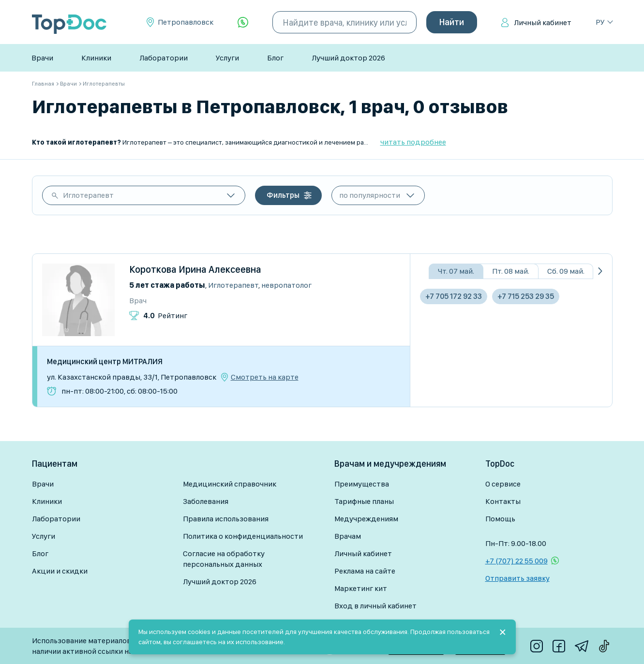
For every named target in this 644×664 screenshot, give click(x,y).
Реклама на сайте (365, 571)
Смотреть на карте (265, 377)
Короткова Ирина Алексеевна (195, 269)
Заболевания (206, 501)
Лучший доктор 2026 (348, 58)
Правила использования (226, 519)
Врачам (348, 536)
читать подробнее (413, 142)
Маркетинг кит (361, 588)
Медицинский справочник (230, 484)
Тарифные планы (364, 501)
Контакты (503, 501)
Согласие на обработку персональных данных (224, 559)
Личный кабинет (543, 22)
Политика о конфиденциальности (243, 536)
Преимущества (362, 484)
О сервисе (503, 484)
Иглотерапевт (88, 195)
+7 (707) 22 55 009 (517, 561)
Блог (275, 58)
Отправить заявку (517, 578)
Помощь (500, 519)
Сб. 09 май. (566, 271)
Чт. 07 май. (456, 271)
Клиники (96, 58)
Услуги (227, 58)
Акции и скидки (60, 571)
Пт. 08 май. (511, 271)
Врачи (42, 58)
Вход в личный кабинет (375, 606)
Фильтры (283, 195)
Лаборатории (164, 58)
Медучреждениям (366, 519)
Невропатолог (286, 285)
